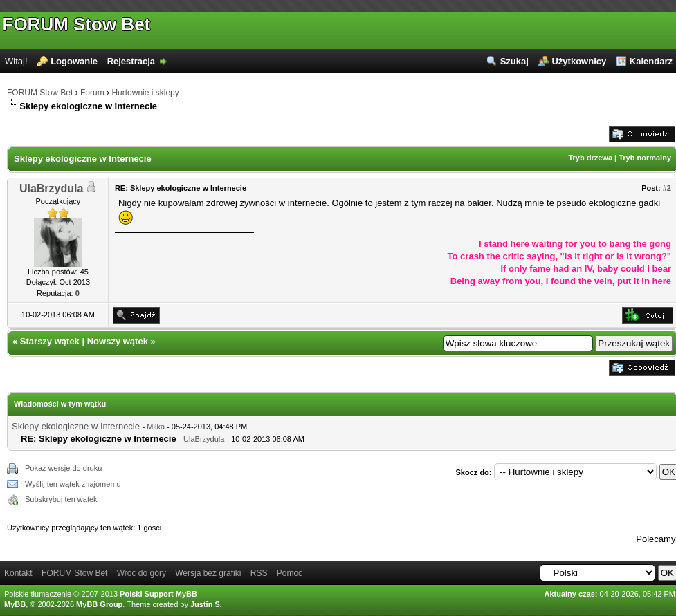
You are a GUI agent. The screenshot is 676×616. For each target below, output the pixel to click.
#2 (667, 188)
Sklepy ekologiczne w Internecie (76, 426)
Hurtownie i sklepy (145, 93)
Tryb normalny (645, 158)
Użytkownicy (579, 61)
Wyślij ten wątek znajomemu (73, 484)
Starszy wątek (50, 341)
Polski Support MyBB (158, 594)
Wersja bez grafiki (208, 573)
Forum (92, 93)
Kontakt (18, 573)
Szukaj (514, 61)
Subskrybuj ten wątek (61, 499)
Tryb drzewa (590, 158)
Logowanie (74, 61)
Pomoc (290, 573)
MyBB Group (99, 604)
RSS (259, 573)
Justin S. (206, 604)
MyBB (15, 604)
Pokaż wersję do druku (63, 468)
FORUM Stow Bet (77, 24)
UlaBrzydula (51, 188)
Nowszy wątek (118, 341)
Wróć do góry (141, 573)
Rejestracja (131, 61)
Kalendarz (651, 61)
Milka (156, 427)
